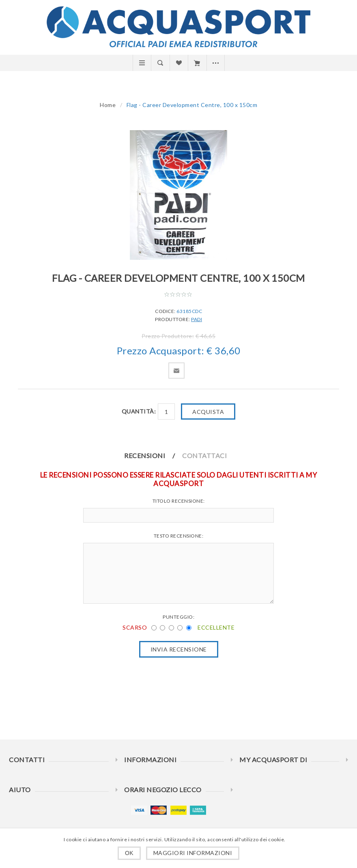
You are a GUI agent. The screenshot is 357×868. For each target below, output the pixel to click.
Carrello (197, 63)
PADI (197, 319)
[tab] (153, 455)
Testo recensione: (179, 536)
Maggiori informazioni (193, 853)
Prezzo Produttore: (168, 336)
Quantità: (139, 411)
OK (129, 853)
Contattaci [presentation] (204, 455)
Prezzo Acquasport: (161, 350)
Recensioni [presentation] (145, 455)
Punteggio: (178, 617)
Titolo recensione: (179, 501)
